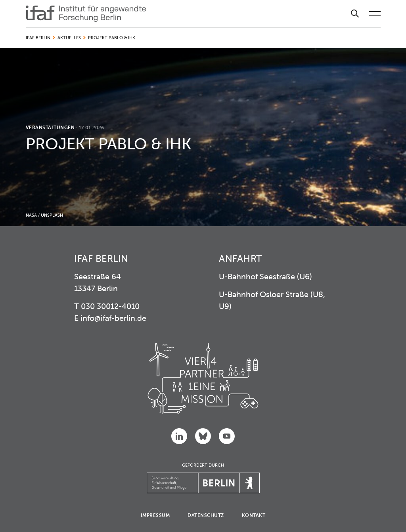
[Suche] (355, 14)
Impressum (155, 515)
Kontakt (254, 515)
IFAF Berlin (38, 38)
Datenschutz (206, 515)
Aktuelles (69, 38)
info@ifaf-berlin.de (113, 318)
